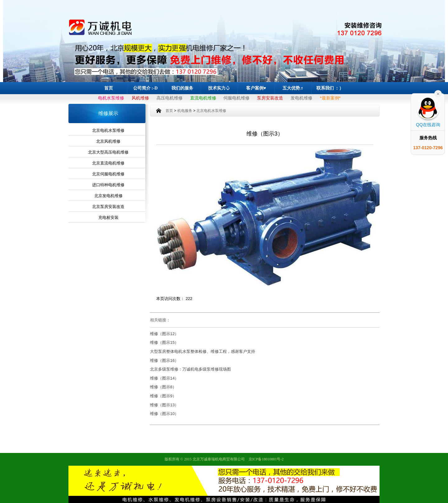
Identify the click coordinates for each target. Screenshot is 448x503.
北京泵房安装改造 (108, 207)
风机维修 (140, 98)
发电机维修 (301, 98)
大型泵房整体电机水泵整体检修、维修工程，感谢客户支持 (203, 351)
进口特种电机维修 (108, 185)
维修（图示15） (164, 342)
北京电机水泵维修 (108, 130)
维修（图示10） (164, 414)
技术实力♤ (219, 88)
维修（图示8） (163, 387)
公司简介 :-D (145, 88)
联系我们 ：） (330, 88)
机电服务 (185, 111)
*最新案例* (330, 98)
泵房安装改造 (270, 98)
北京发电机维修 (108, 196)
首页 (109, 88)
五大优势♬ (293, 88)
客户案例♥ (256, 88)
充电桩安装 (108, 217)
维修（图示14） (164, 378)
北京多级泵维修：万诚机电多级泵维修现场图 (190, 369)
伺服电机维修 (236, 98)
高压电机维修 (170, 98)
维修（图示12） (164, 334)
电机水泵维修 (111, 98)
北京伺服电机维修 (108, 174)
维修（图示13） (164, 405)
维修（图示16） (164, 360)
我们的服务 (182, 88)
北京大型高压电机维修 (108, 152)
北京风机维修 (108, 141)
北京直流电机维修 (108, 163)
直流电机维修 (203, 98)
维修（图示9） (163, 396)
